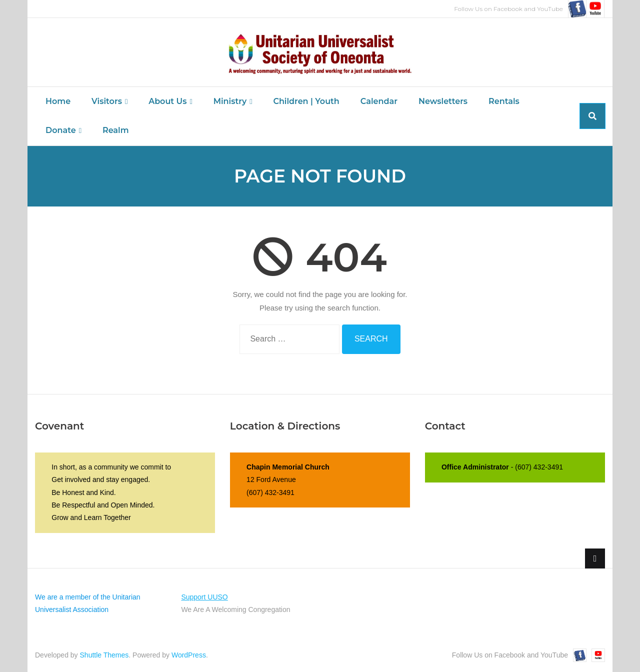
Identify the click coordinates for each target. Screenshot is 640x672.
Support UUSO (204, 597)
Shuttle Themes (104, 655)
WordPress (189, 655)
